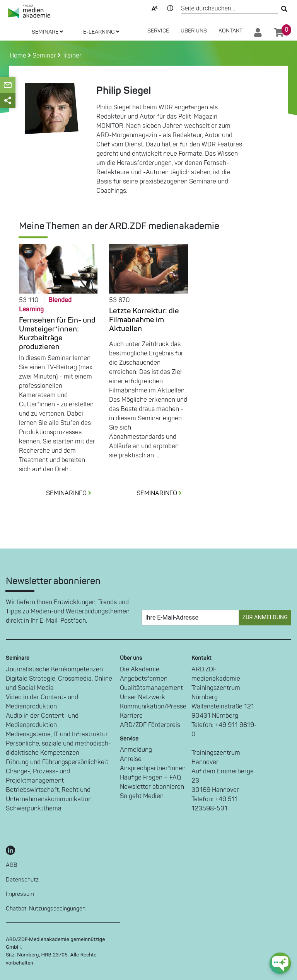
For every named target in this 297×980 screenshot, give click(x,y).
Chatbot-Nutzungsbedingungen (46, 909)
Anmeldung (136, 750)
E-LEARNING (101, 32)
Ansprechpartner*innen (153, 768)
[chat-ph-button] (280, 963)
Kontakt (230, 31)
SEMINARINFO (72, 493)
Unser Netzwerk (143, 697)
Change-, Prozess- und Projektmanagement (38, 776)
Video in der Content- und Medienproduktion (42, 702)
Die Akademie (140, 669)
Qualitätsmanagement (151, 688)
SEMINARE (47, 32)
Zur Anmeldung (265, 617)
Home (19, 56)
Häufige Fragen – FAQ (150, 778)
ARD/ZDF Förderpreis (150, 725)
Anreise (131, 759)
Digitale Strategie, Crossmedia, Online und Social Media (59, 683)
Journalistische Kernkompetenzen (54, 669)
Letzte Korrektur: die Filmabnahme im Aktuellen (144, 320)
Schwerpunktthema (34, 808)
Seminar (44, 56)
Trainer (72, 56)
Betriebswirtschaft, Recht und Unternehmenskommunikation (49, 795)
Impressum (20, 894)
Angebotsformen (144, 679)
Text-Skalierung (155, 8)
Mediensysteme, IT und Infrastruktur (57, 734)
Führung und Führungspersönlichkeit (57, 762)
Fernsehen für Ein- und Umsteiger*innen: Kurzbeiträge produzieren (57, 334)
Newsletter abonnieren (152, 787)
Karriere (131, 716)
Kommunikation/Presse (153, 707)
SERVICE (158, 31)
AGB (12, 865)
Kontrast (170, 8)
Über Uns (194, 31)
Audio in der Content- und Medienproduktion (42, 720)
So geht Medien (142, 796)
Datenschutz (22, 880)
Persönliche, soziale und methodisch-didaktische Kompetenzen (58, 748)
